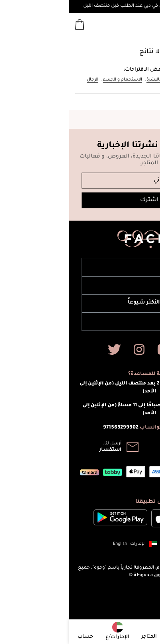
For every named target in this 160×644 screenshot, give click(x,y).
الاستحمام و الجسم (53, 80)
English (51, 544)
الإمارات (69, 544)
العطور (117, 80)
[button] (76, 544)
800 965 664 (109, 450)
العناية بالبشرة (92, 80)
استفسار (41, 450)
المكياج (136, 80)
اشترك (80, 200)
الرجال (23, 80)
